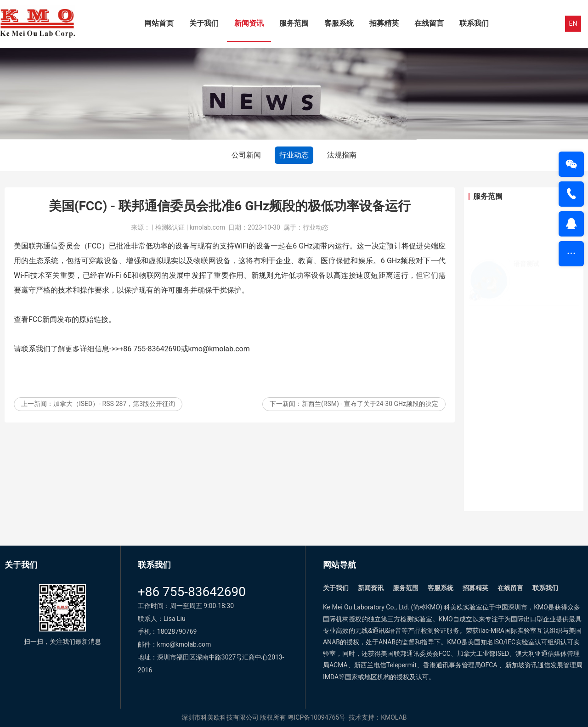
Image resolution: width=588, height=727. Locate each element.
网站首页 (159, 23)
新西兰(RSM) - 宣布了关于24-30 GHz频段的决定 (370, 412)
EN (573, 23)
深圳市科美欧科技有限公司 (220, 717)
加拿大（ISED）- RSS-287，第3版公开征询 (114, 412)
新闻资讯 (249, 23)
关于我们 (204, 23)
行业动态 (294, 155)
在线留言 (429, 23)
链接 (101, 328)
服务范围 (294, 23)
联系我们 (474, 23)
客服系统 (339, 23)
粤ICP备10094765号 (317, 717)
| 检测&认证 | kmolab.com (189, 236)
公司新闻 (246, 155)
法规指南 (342, 155)
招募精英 (384, 23)
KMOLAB (394, 717)
